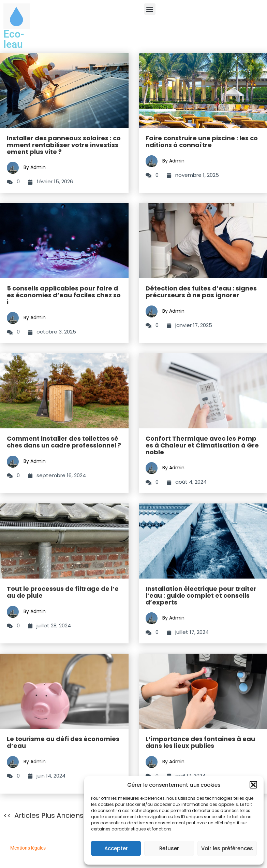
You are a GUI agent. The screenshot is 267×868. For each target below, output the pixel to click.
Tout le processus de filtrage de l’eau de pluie (63, 592)
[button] (253, 785)
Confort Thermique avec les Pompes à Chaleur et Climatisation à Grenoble (202, 445)
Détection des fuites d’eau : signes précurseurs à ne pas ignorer (201, 292)
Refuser (169, 848)
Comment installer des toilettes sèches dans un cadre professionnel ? (64, 442)
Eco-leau (14, 39)
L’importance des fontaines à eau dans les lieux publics (200, 742)
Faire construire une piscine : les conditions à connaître (202, 141)
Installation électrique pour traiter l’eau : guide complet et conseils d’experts (201, 595)
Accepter (116, 848)
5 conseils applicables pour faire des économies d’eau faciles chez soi (64, 295)
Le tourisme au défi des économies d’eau (63, 742)
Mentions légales (28, 848)
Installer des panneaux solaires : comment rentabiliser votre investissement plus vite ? (64, 145)
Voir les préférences (227, 848)
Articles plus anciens (49, 815)
